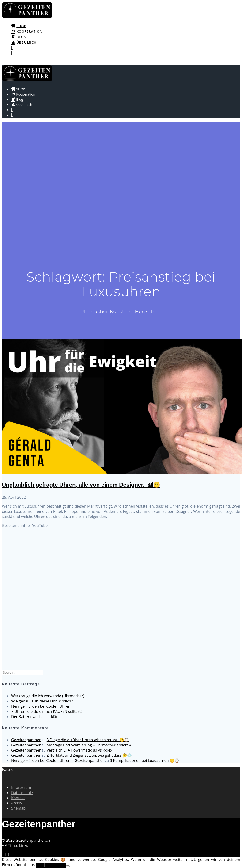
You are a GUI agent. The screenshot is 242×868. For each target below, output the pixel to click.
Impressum (21, 787)
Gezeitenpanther (26, 740)
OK (40, 865)
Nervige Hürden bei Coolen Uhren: (41, 706)
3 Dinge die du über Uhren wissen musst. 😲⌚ (88, 740)
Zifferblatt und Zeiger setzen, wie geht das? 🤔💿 (89, 755)
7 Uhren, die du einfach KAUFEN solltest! (46, 711)
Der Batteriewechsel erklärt (35, 717)
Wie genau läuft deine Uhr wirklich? (42, 701)
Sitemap (18, 808)
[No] (68, 866)
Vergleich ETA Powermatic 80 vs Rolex (79, 750)
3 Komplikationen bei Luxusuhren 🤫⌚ (145, 760)
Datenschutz (22, 793)
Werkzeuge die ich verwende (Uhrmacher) (48, 696)
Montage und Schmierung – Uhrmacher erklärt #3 (90, 745)
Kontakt (18, 798)
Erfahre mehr (55, 865)
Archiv (17, 803)
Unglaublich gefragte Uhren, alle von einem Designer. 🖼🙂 (81, 485)
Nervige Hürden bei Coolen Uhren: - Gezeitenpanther (58, 760)
